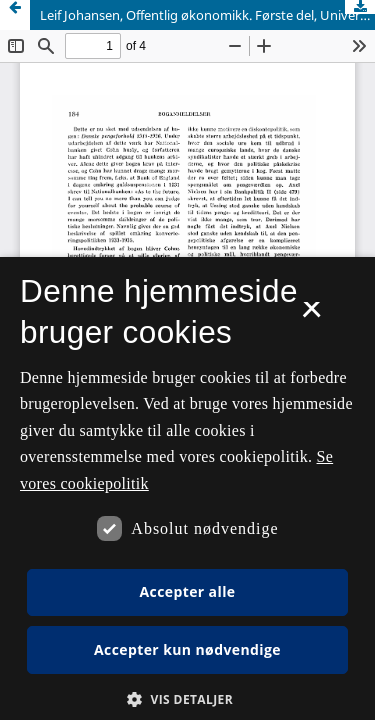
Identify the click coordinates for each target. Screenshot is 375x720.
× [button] (311, 316)
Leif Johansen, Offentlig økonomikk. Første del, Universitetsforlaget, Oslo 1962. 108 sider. (207, 15)
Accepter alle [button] (187, 591)
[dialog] (187, 488)
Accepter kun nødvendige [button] (187, 649)
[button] (187, 699)
